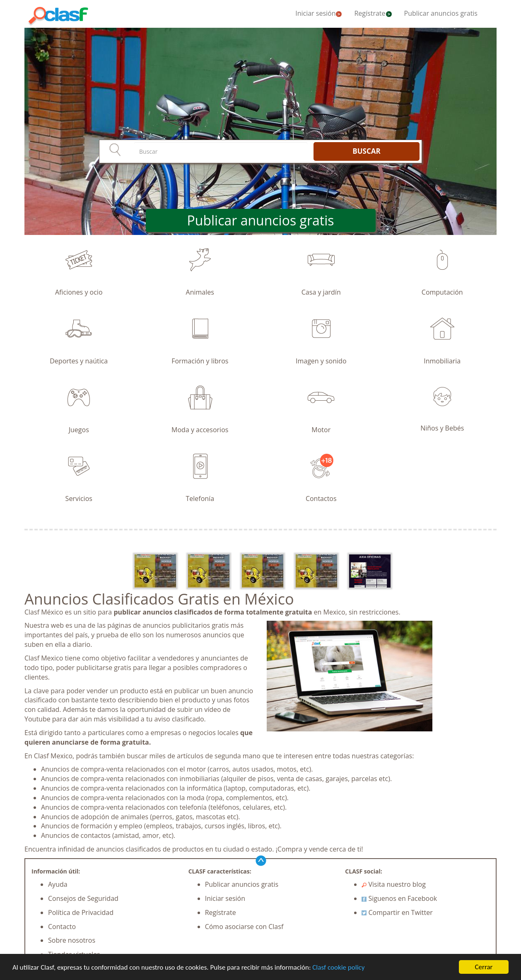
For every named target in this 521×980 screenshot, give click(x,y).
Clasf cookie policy (338, 967)
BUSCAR (366, 151)
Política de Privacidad (81, 912)
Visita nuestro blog (394, 884)
